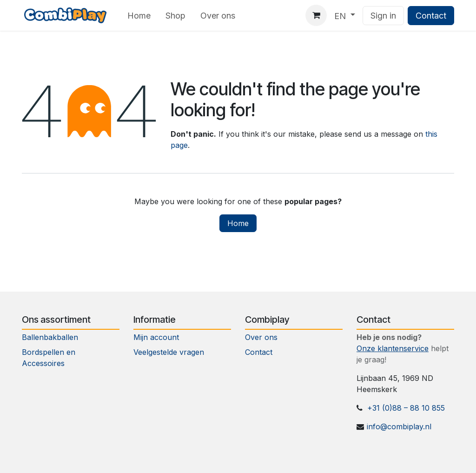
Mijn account (156, 337)
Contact (431, 16)
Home (238, 223)
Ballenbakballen (50, 337)
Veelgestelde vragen (169, 352)
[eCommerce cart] (316, 15)
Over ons (261, 337)
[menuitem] (139, 16)
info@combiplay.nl (399, 426)
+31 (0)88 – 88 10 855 (406, 408)
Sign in (383, 16)
